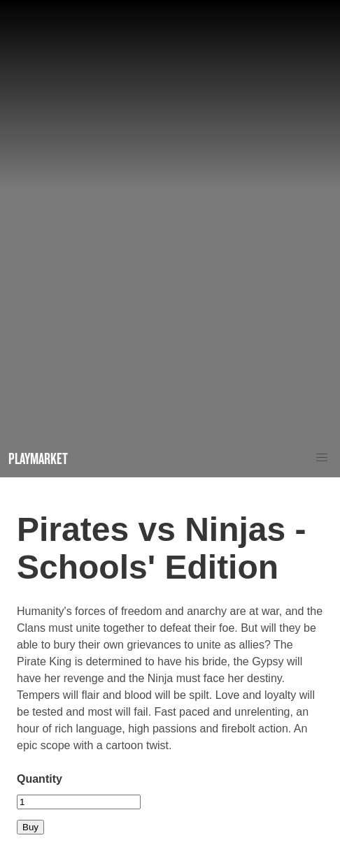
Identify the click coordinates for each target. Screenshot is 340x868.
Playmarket (38, 458)
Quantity (40, 779)
